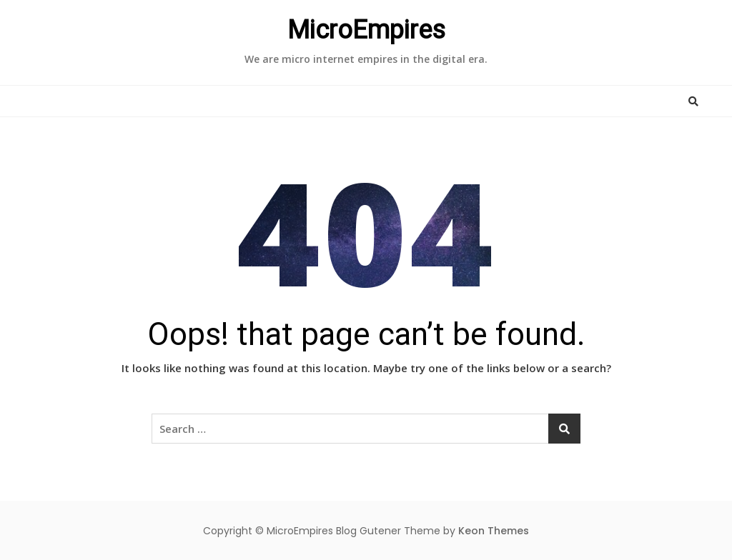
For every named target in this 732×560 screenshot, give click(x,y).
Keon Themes (494, 531)
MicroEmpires (366, 30)
